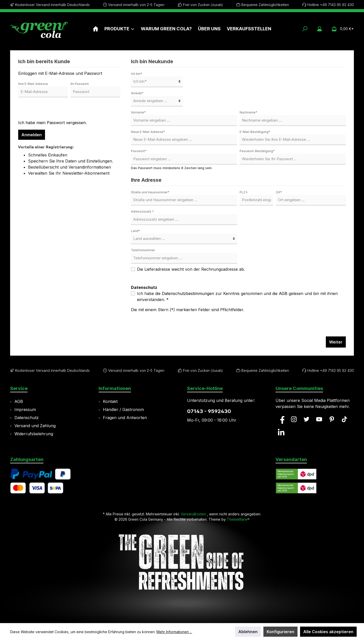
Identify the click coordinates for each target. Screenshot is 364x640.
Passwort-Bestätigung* (257, 151)
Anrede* (137, 93)
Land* (135, 231)
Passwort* (139, 151)
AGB (283, 293)
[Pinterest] (332, 419)
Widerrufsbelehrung (34, 434)
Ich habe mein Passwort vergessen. (52, 123)
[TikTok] (344, 419)
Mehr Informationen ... (174, 632)
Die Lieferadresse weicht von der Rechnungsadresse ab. (191, 269)
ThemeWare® (238, 519)
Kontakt (110, 401)
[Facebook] (281, 419)
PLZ (244, 192)
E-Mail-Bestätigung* (255, 132)
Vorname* (138, 112)
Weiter (336, 342)
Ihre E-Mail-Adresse (33, 84)
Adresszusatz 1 (142, 211)
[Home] (96, 29)
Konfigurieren (280, 632)
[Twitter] (306, 419)
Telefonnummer (143, 250)
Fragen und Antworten (125, 418)
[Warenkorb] (341, 29)
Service (19, 388)
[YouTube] (319, 419)
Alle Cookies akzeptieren (328, 632)
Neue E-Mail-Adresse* (148, 132)
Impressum (25, 409)
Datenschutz (27, 418)
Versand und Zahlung (35, 426)
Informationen (115, 388)
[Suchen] (305, 29)
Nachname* (248, 112)
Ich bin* (137, 74)
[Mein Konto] (320, 29)
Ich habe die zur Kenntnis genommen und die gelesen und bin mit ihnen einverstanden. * (237, 296)
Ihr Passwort (80, 84)
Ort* (279, 192)
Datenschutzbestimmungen (188, 293)
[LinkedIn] (281, 432)
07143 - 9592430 (209, 411)
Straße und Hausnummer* (150, 192)
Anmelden (32, 135)
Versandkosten (193, 514)
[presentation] (57, 110)
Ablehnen (248, 632)
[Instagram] (294, 419)
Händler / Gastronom (123, 409)
